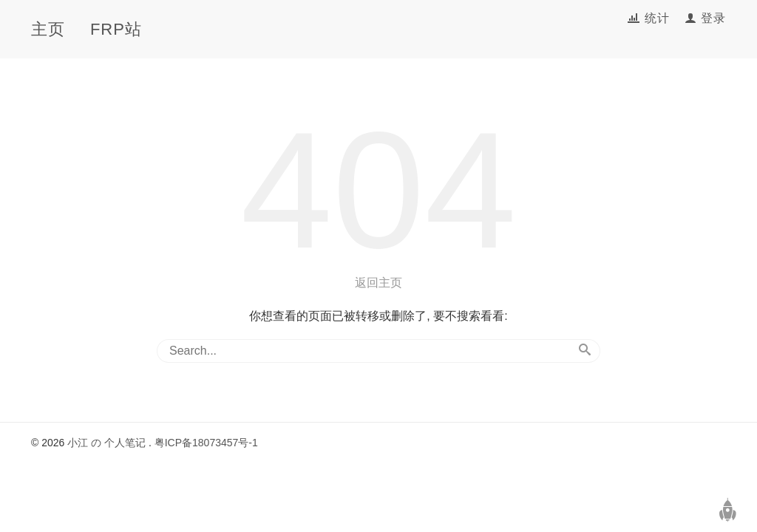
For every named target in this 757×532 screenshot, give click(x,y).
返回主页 (378, 283)
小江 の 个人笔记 (106, 443)
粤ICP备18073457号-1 (206, 443)
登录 (713, 18)
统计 (659, 18)
